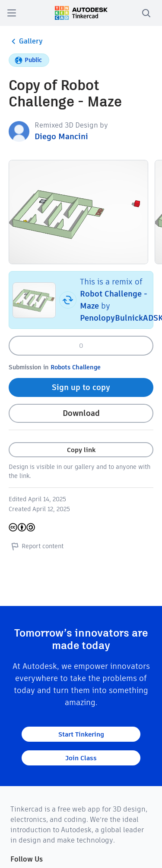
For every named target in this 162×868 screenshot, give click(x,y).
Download (81, 413)
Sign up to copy (81, 387)
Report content (36, 546)
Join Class (81, 758)
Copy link (81, 450)
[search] (146, 13)
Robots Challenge (76, 367)
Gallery (26, 41)
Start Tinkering (81, 734)
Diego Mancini (61, 136)
